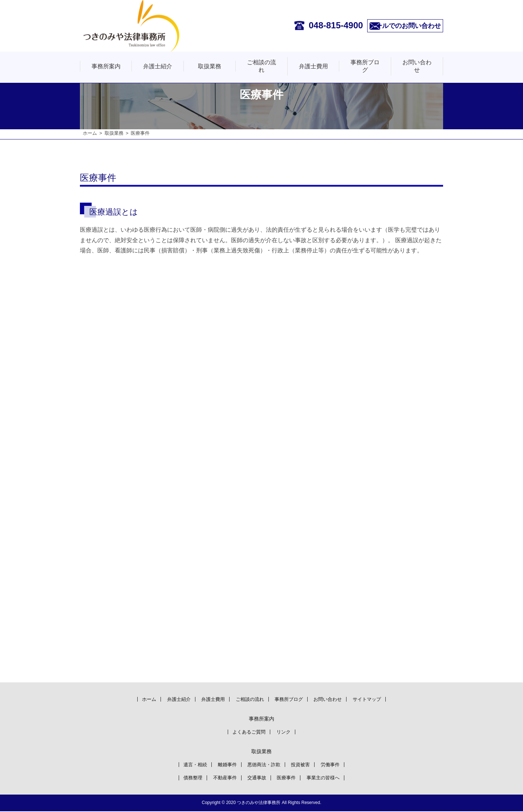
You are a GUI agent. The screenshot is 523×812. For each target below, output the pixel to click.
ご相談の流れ (261, 66)
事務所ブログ (365, 66)
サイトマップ (378, 699)
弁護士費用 (313, 66)
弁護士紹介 (158, 66)
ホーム (90, 133)
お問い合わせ (417, 66)
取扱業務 (210, 66)
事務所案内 (106, 66)
